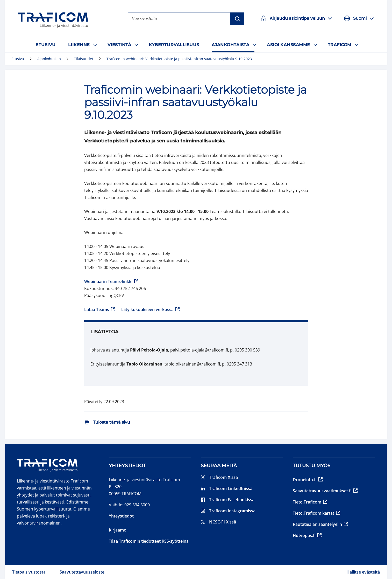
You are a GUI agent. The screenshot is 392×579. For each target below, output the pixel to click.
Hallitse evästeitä (363, 572)
